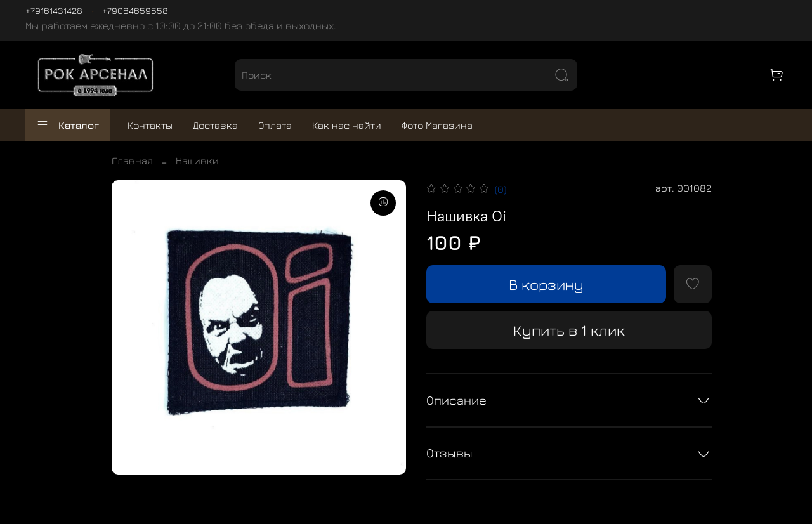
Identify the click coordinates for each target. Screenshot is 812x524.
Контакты (150, 125)
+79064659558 (135, 10)
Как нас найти (347, 125)
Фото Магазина (437, 125)
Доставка (215, 125)
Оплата (275, 125)
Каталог (68, 125)
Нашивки (197, 160)
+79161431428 (54, 10)
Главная (132, 160)
